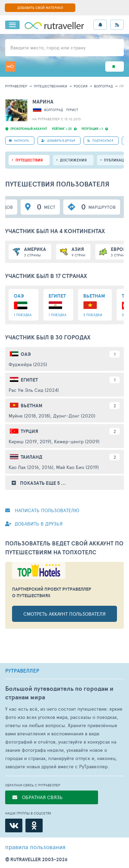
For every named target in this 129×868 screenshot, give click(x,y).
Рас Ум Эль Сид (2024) (34, 390)
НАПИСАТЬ (19, 140)
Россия (80, 86)
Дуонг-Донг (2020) (74, 416)
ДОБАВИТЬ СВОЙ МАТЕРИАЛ (40, 8)
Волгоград (103, 86)
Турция (29, 431)
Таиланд (31, 457)
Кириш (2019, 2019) (30, 441)
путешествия (29, 160)
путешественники (50, 86)
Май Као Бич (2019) (77, 467)
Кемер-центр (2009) (77, 441)
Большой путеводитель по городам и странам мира (59, 693)
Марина (43, 102)
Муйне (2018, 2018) (29, 416)
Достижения (73, 160)
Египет (29, 380)
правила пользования (35, 847)
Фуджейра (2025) (28, 364)
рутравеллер (16, 86)
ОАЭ (26, 354)
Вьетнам (31, 406)
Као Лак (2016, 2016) (31, 467)
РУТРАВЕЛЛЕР (22, 671)
